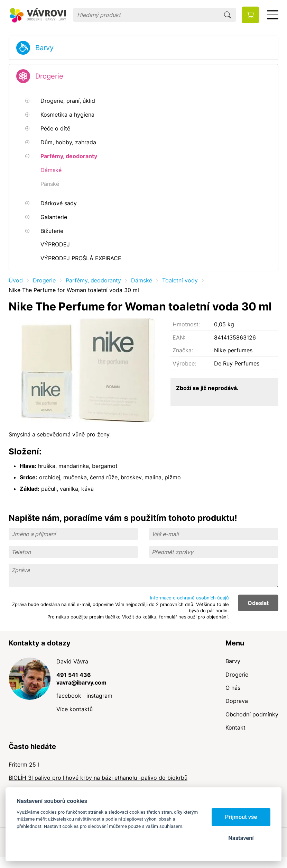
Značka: (183, 350)
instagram (99, 696)
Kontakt (235, 727)
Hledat (228, 15)
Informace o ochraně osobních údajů (189, 598)
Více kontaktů (75, 709)
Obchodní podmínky (252, 714)
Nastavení (241, 838)
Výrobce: (184, 363)
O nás (233, 688)
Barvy (44, 48)
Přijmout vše (241, 817)
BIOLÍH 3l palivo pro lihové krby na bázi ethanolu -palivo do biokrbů (98, 778)
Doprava (237, 701)
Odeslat (258, 603)
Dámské (142, 280)
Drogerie (49, 76)
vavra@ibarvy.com (81, 682)
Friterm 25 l (24, 765)
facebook (69, 696)
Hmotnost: (186, 324)
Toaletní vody (180, 280)
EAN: (179, 337)
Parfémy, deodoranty (93, 280)
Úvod (16, 280)
